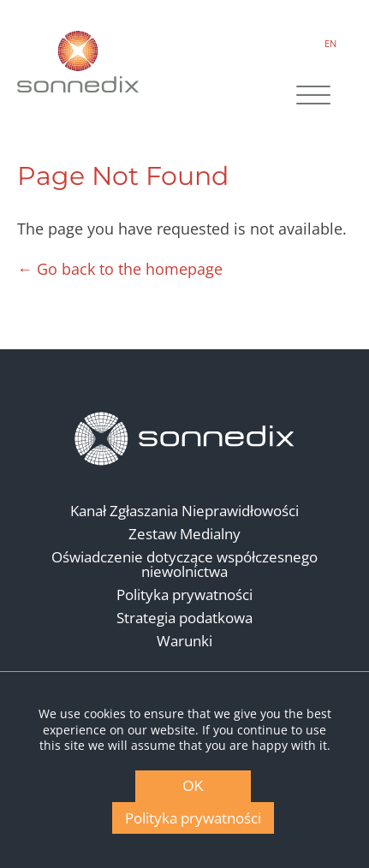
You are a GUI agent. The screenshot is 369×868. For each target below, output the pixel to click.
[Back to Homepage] (185, 439)
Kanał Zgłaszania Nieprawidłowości (184, 511)
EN (330, 43)
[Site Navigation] (313, 97)
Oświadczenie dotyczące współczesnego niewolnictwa (184, 564)
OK (193, 786)
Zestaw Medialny (184, 534)
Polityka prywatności (184, 595)
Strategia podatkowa (184, 618)
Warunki (184, 641)
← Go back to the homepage (120, 269)
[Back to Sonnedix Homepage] (78, 61)
